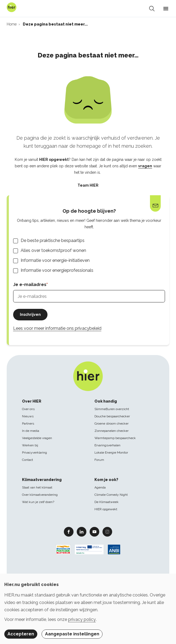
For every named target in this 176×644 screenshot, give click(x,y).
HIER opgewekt (106, 509)
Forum (99, 460)
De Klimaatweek (107, 502)
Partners (28, 424)
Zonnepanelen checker (111, 431)
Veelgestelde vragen (37, 438)
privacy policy (82, 619)
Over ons (28, 409)
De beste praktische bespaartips (53, 240)
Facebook (69, 531)
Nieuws (28, 416)
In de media (31, 431)
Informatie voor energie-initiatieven (55, 260)
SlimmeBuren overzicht (112, 409)
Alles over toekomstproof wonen (53, 250)
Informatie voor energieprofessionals (57, 270)
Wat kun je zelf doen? (38, 502)
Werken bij (30, 445)
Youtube (94, 531)
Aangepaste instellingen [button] (72, 634)
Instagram (107, 531)
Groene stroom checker (111, 424)
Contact (27, 460)
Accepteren (21, 634)
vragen (145, 166)
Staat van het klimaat (37, 487)
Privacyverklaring (34, 453)
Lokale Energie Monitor (111, 453)
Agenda (100, 487)
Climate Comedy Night (111, 495)
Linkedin (82, 531)
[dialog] (88, 609)
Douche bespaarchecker (112, 416)
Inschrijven (30, 314)
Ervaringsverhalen (107, 445)
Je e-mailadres (30, 285)
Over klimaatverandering (40, 495)
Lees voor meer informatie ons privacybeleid (57, 328)
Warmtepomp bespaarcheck (115, 438)
